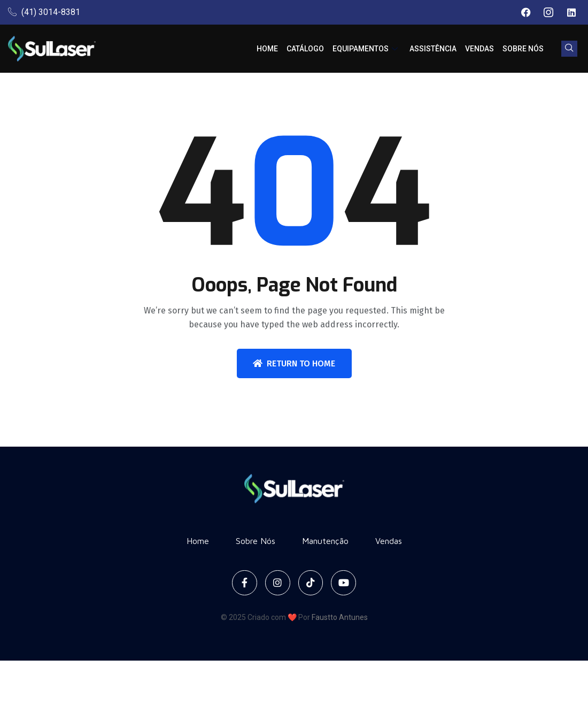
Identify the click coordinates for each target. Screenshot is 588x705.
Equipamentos (365, 49)
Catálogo (305, 49)
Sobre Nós (523, 49)
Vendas (479, 49)
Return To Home (294, 363)
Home (267, 49)
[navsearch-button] (569, 49)
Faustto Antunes (340, 617)
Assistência (433, 49)
